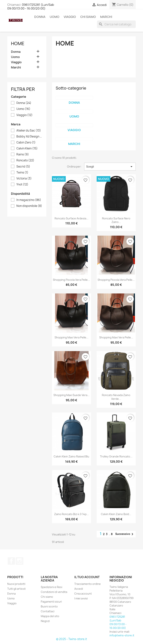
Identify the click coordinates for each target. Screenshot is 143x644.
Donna (40, 17)
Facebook (11, 561)
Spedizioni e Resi (51, 587)
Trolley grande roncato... (116, 456)
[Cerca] (116, 24)
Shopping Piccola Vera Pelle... (71, 280)
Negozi (45, 621)
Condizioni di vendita (54, 592)
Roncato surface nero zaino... (116, 220)
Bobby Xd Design (29, 137)
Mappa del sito (50, 616)
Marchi (106, 17)
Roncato (25, 160)
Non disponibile (29, 206)
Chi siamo (88, 17)
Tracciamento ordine (88, 584)
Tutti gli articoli (16, 589)
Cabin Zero (26, 143)
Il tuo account (87, 577)
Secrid (23, 167)
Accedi (79, 589)
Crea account (83, 594)
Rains (23, 154)
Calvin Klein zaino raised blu (71, 456)
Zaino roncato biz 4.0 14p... (71, 514)
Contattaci (48, 611)
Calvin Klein (27, 149)
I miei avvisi (81, 598)
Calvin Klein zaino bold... (116, 514)
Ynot (22, 185)
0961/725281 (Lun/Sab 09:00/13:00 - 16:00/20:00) (31, 7)
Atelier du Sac (29, 131)
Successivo (125, 534)
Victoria (24, 179)
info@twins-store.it (122, 635)
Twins (22, 173)
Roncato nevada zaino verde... (116, 397)
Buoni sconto (49, 606)
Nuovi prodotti (16, 584)
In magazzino (29, 200)
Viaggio (70, 17)
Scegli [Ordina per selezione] (110, 167)
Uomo (55, 17)
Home (18, 43)
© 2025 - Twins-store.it (71, 639)
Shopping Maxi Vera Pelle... (71, 337)
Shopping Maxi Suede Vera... (71, 395)
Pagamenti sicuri (51, 602)
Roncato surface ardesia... (71, 218)
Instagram (20, 561)
